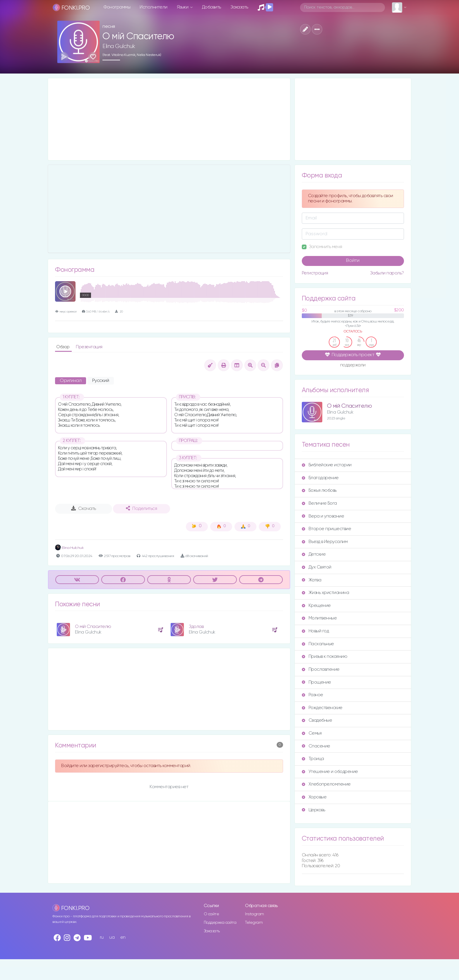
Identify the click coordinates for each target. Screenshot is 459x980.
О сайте (211, 914)
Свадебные (317, 720)
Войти (353, 261)
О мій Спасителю (93, 627)
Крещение (316, 606)
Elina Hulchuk (69, 548)
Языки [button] (183, 7)
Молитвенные (319, 618)
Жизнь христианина (326, 593)
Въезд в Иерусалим (325, 542)
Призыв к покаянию (325, 657)
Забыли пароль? (387, 273)
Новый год (315, 631)
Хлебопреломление (326, 784)
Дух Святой (317, 567)
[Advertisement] (169, 119)
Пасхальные (318, 644)
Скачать (84, 508)
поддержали (353, 366)
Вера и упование (323, 516)
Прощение (316, 682)
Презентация (89, 347)
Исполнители (154, 7)
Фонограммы (117, 7)
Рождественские (322, 708)
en (123, 937)
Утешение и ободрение (330, 772)
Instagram (255, 914)
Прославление (321, 669)
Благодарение (320, 478)
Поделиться (141, 508)
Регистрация (315, 273)
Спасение (316, 746)
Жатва (312, 580)
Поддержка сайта (220, 923)
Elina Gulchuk (119, 46)
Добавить (211, 7)
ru (102, 937)
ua (112, 937)
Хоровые (314, 797)
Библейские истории (327, 465)
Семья (312, 733)
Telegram (254, 923)
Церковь (314, 810)
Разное (312, 695)
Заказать (239, 7)
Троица (313, 759)
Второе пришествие (327, 529)
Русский (101, 381)
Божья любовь (319, 490)
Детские (314, 554)
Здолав (196, 627)
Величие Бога (319, 503)
